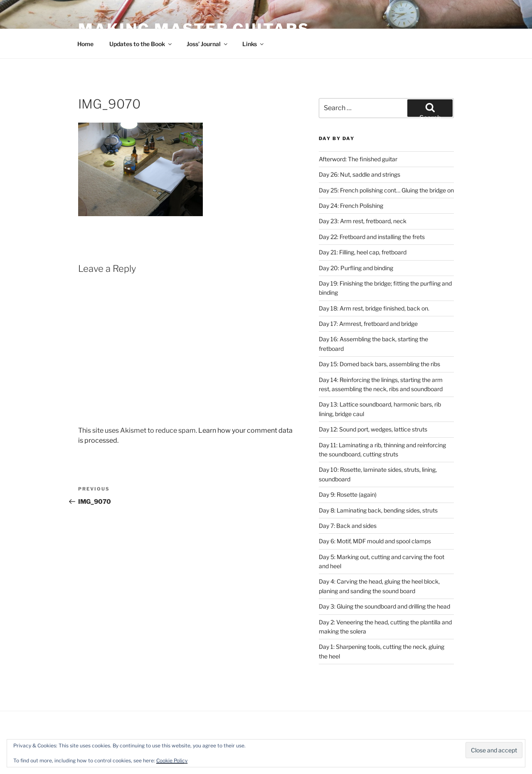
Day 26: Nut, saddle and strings (360, 174)
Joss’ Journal (208, 44)
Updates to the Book (141, 44)
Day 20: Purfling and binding (356, 268)
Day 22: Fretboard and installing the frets (372, 237)
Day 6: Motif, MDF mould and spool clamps (375, 541)
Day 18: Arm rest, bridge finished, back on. (374, 308)
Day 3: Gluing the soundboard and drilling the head (384, 606)
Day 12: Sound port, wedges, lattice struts (373, 429)
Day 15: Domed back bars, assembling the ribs (379, 364)
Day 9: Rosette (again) (348, 494)
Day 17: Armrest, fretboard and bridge (368, 324)
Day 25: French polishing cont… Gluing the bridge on (386, 190)
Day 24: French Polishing (351, 206)
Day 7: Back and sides (348, 526)
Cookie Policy (172, 760)
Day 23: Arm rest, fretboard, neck (363, 221)
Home (85, 44)
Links (254, 44)
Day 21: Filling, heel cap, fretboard (363, 252)
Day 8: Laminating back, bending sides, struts (378, 510)
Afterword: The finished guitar (358, 159)
